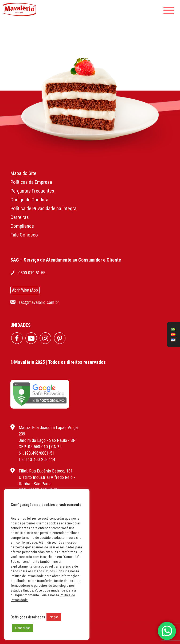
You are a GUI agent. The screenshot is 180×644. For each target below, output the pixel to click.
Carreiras (20, 217)
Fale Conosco (24, 235)
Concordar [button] (23, 628)
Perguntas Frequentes (32, 191)
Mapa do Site (23, 173)
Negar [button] (54, 617)
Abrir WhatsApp (25, 290)
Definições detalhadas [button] (28, 617)
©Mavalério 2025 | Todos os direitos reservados (58, 362)
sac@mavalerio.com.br (39, 302)
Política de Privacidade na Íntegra (43, 208)
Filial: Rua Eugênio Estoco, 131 (46, 471)
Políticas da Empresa (31, 182)
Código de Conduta (29, 200)
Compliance (22, 226)
